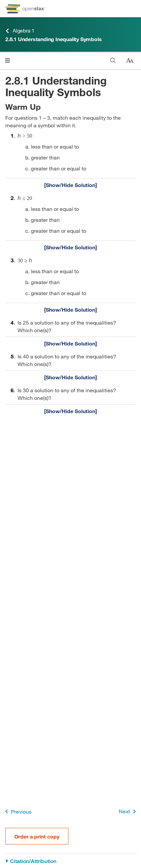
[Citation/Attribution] (70, 861)
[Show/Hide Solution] (70, 185)
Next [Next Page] (129, 811)
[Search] (113, 61)
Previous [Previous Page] (17, 811)
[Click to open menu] (7, 61)
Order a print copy (37, 836)
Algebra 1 (20, 31)
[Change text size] (130, 61)
